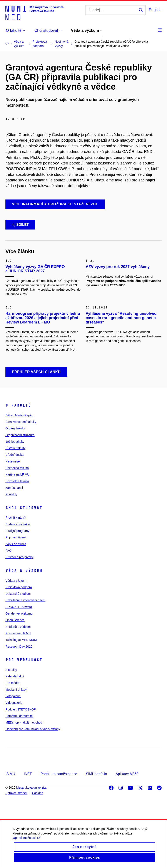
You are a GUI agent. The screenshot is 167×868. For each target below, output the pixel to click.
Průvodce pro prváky (19, 557)
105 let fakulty (15, 442)
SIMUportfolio (96, 774)
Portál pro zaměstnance (59, 774)
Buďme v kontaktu (18, 524)
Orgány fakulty (15, 428)
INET (28, 774)
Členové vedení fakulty (21, 422)
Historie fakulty (15, 448)
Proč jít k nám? (16, 518)
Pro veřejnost (24, 660)
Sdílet (20, 225)
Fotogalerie (13, 696)
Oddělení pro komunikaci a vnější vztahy (33, 729)
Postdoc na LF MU (18, 633)
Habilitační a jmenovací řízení (25, 600)
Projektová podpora (19, 587)
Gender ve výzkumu (19, 613)
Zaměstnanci (14, 488)
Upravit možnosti (27, 844)
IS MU (10, 774)
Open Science (15, 620)
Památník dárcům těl (19, 716)
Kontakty (11, 494)
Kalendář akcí (15, 676)
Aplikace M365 (127, 774)
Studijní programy (17, 531)
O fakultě (18, 405)
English (155, 10)
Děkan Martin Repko (19, 415)
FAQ (8, 551)
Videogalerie (14, 703)
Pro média (12, 683)
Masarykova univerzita (31, 788)
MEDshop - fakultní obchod (24, 722)
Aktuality (11, 670)
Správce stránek (16, 793)
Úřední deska (14, 455)
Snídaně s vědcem (18, 627)
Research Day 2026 (19, 647)
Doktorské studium (18, 594)
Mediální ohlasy (16, 690)
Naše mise (13, 461)
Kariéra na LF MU (17, 474)
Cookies (38, 793)
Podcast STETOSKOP (21, 709)
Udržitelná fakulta (17, 481)
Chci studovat (24, 508)
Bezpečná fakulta (17, 468)
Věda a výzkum (24, 571)
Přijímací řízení (16, 537)
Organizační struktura (20, 435)
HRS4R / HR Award (19, 607)
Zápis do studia (16, 544)
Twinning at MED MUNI (21, 640)
